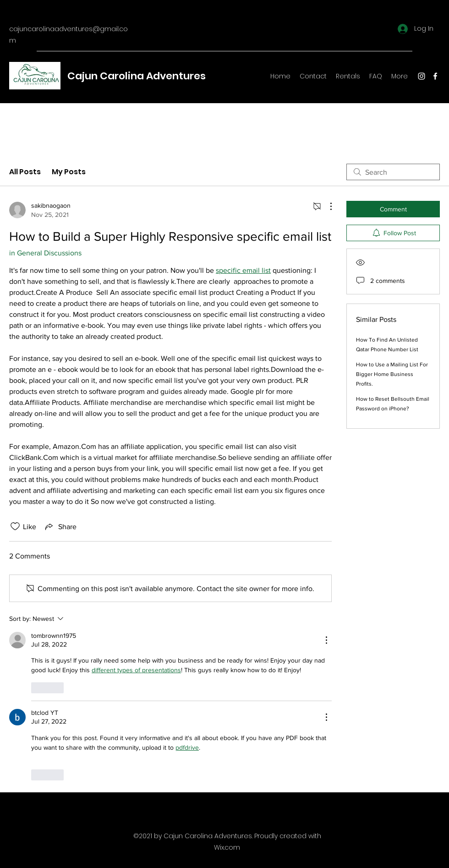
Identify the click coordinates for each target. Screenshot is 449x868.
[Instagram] (422, 76)
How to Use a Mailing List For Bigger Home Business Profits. (392, 374)
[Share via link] (60, 526)
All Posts (25, 172)
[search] (393, 172)
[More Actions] (326, 206)
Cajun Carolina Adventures (137, 76)
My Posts (69, 172)
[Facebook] (435, 76)
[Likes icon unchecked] (15, 526)
